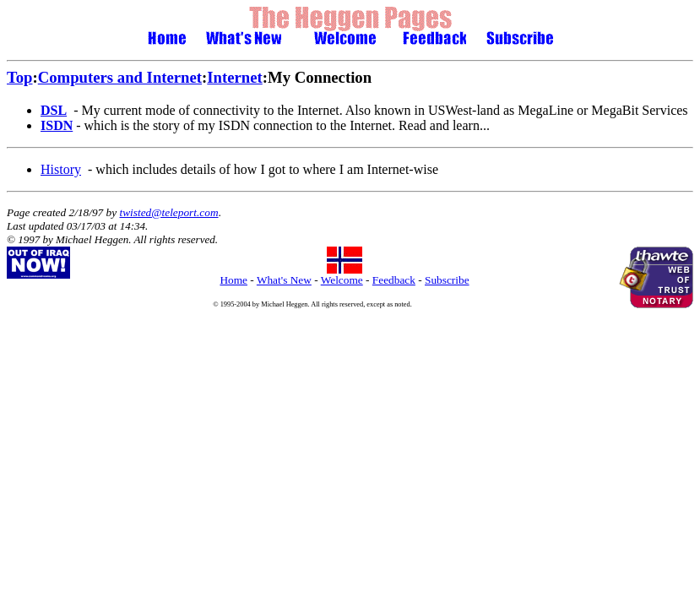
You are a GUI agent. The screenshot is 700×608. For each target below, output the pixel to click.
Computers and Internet (120, 77)
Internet (234, 77)
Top (20, 77)
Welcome (342, 280)
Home (233, 280)
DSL (54, 110)
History (61, 169)
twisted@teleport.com (169, 212)
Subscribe (447, 280)
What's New (284, 280)
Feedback (394, 280)
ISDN (57, 125)
